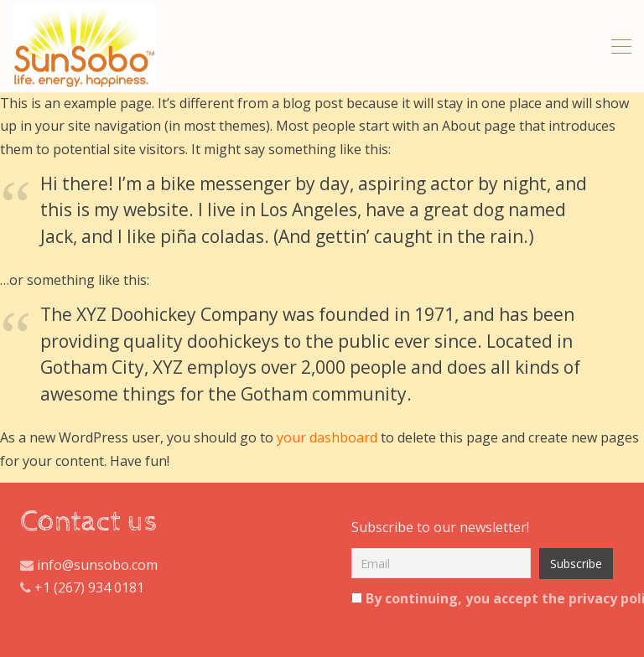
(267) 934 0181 (99, 587)
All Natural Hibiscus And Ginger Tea (84, 46)
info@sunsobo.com (96, 565)
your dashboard (327, 437)
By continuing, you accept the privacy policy (479, 598)
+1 (42, 587)
